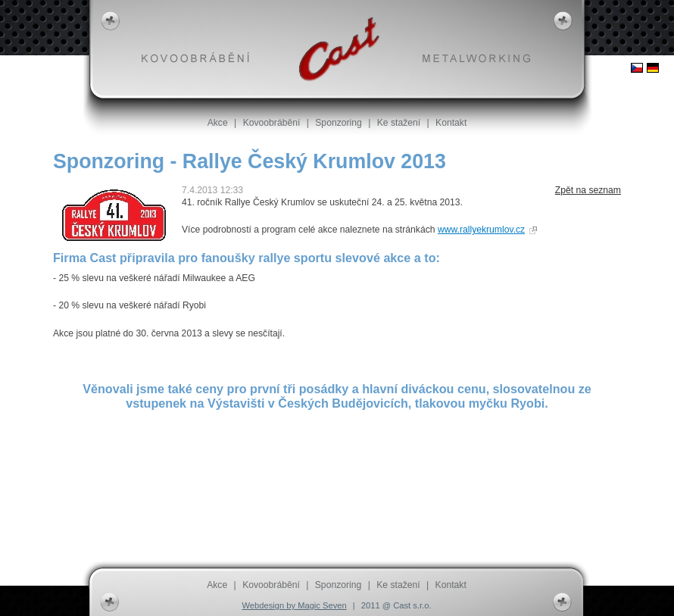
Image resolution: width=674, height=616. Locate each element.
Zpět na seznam (588, 190)
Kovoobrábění (272, 123)
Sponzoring (339, 123)
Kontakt (451, 123)
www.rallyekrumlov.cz (481, 230)
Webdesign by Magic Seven (294, 605)
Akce (218, 123)
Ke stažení (399, 123)
